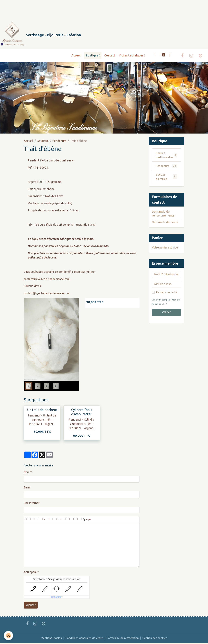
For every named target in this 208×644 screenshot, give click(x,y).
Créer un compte (161, 301)
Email (27, 488)
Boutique (92, 56)
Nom (27, 473)
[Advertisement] (74, 9)
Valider (166, 313)
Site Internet (32, 504)
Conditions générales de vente (84, 639)
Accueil (76, 56)
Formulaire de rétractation (124, 639)
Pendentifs (59, 141)
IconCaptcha (56, 598)
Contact (110, 56)
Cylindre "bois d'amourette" (82, 413)
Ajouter (31, 606)
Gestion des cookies (156, 639)
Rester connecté (167, 293)
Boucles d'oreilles (167, 177)
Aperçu (86, 520)
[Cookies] (9, 636)
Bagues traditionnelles (167, 156)
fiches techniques (132, 56)
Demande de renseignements (163, 214)
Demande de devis (165, 223)
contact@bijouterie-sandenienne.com (48, 280)
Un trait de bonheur (42, 410)
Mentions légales (50, 639)
